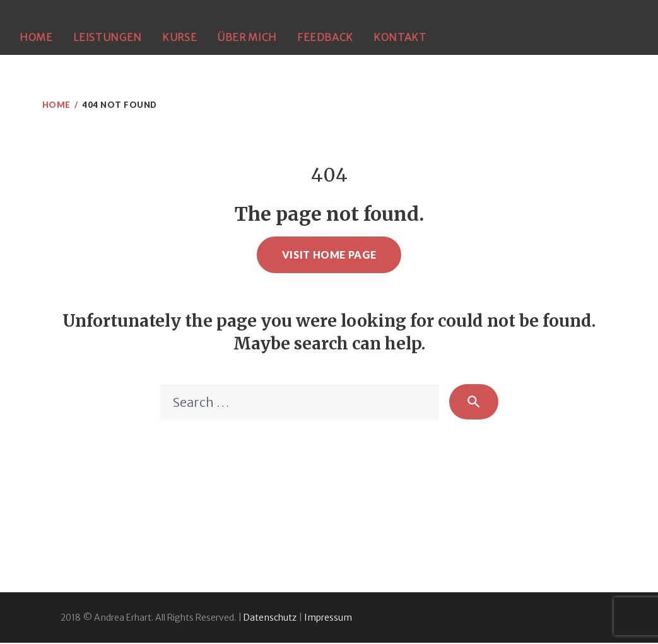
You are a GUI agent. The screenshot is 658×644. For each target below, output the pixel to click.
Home (36, 37)
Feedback (325, 37)
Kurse (179, 37)
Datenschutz (270, 619)
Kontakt (400, 37)
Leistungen (108, 37)
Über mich (247, 37)
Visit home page (329, 255)
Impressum (328, 619)
